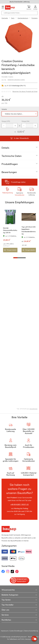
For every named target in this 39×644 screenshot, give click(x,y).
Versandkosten (20, 195)
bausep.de (29, 639)
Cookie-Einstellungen (16, 631)
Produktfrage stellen (18, 182)
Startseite (5, 18)
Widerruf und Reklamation (19, 580)
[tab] (19, 148)
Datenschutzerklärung (31, 631)
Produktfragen (10, 164)
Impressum (5, 631)
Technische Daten (12, 156)
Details (5, 148)
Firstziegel (35, 18)
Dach (13, 18)
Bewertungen (9, 172)
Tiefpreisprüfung (7, 193)
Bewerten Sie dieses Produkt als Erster (25, 92)
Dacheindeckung (23, 18)
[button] (15, 257)
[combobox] (19, 13)
